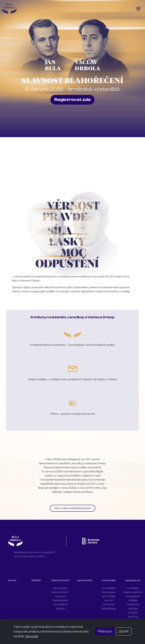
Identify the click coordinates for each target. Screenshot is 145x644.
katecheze (109, 609)
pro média (109, 596)
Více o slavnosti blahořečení (72, 508)
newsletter (133, 596)
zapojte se (133, 580)
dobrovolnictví (133, 592)
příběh (36, 580)
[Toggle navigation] (138, 9)
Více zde (32, 636)
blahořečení (60, 580)
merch (109, 600)
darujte (133, 609)
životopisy (109, 592)
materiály (109, 580)
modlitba (133, 588)
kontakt (133, 613)
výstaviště (85, 580)
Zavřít (124, 631)
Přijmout (105, 631)
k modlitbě (109, 588)
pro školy (109, 604)
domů (12, 580)
